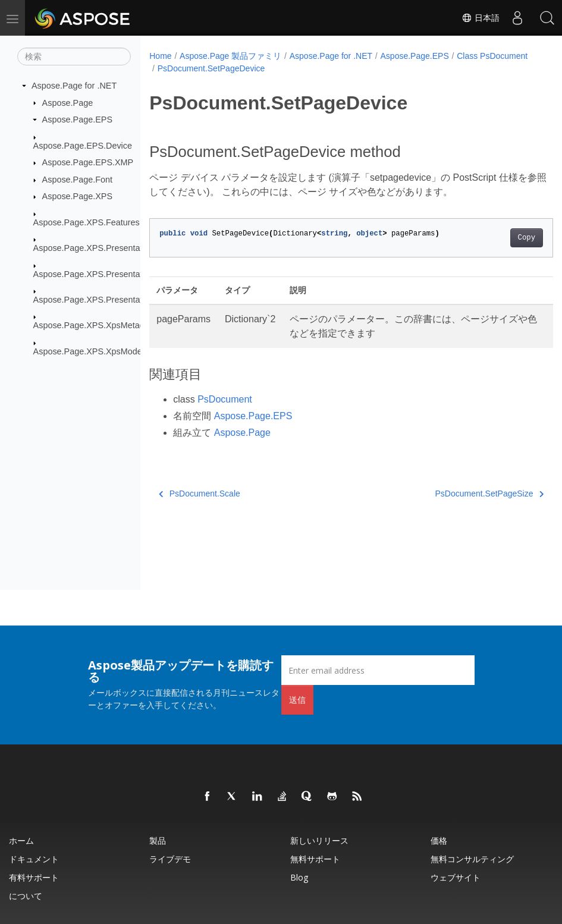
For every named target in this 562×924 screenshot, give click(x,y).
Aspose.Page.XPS (77, 196)
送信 (297, 700)
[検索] (74, 56)
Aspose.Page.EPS (77, 120)
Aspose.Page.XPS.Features (87, 222)
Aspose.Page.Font (77, 180)
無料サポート (315, 859)
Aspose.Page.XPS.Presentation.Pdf (101, 300)
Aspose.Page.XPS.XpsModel (89, 351)
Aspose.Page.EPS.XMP (88, 162)
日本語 (481, 18)
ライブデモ (170, 859)
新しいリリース (319, 840)
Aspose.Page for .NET (74, 86)
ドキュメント (34, 859)
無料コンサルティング (472, 859)
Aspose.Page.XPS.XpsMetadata (95, 325)
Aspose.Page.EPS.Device (83, 145)
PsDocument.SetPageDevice (290, 68)
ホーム (21, 840)
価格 (439, 840)
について (26, 896)
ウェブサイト (456, 877)
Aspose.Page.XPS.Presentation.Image (107, 274)
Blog (299, 877)
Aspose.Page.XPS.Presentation (94, 248)
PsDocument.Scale (200, 494)
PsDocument (225, 399)
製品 (158, 840)
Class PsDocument (193, 68)
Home (160, 56)
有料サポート (34, 877)
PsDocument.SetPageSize (461, 494)
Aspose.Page (68, 102)
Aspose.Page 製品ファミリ (230, 56)
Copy (498, 238)
